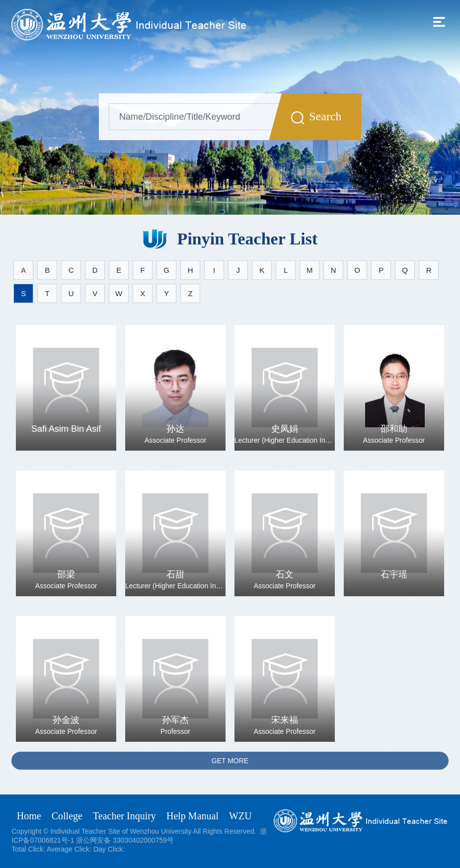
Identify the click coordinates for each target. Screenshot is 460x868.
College (67, 816)
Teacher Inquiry (124, 816)
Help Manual (192, 816)
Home (29, 816)
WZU (240, 816)
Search (316, 117)
